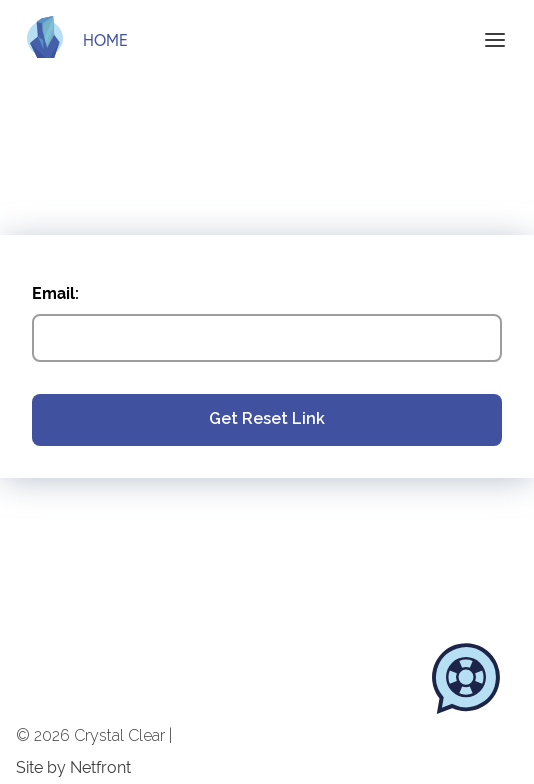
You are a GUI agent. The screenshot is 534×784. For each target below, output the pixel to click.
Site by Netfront (73, 768)
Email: (55, 293)
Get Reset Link (267, 418)
